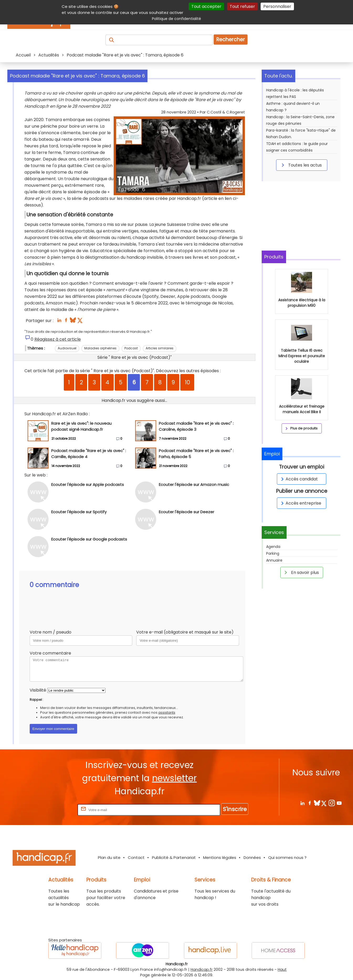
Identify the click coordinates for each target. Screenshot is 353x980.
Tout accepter (206, 6)
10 (187, 382)
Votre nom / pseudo (51, 632)
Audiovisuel (67, 348)
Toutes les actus (301, 165)
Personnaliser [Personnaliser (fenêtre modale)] (277, 6)
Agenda (273, 547)
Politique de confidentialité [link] (177, 19)
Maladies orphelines (100, 348)
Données (252, 857)
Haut (282, 969)
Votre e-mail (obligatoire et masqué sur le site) (185, 632)
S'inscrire (235, 809)
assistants (167, 712)
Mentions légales (220, 857)
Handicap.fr (202, 969)
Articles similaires (160, 348)
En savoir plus (301, 572)
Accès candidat (299, 479)
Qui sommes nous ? (287, 857)
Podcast (131, 348)
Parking (273, 553)
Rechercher (231, 40)
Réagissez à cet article (58, 339)
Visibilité (38, 690)
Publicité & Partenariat (174, 857)
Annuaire (274, 560)
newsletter (174, 778)
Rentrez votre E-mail (55, 810)
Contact (136, 857)
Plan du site (109, 857)
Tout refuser (242, 6)
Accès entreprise (300, 503)
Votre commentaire (50, 653)
